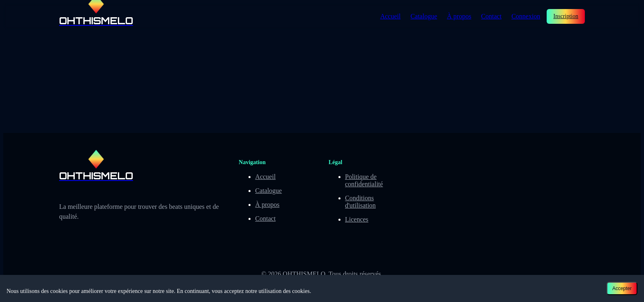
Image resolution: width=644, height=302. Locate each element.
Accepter (622, 288)
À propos (459, 16)
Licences (357, 219)
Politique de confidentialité (364, 180)
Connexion (526, 16)
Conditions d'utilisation (360, 202)
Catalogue (424, 16)
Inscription (566, 16)
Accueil (391, 16)
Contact (491, 16)
